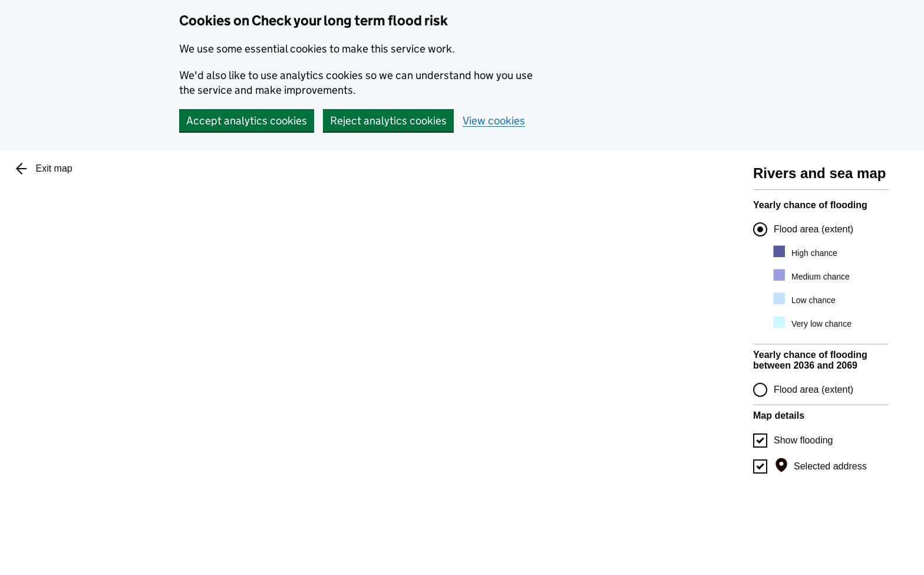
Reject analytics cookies (388, 121)
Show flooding (803, 440)
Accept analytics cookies (247, 121)
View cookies (494, 121)
